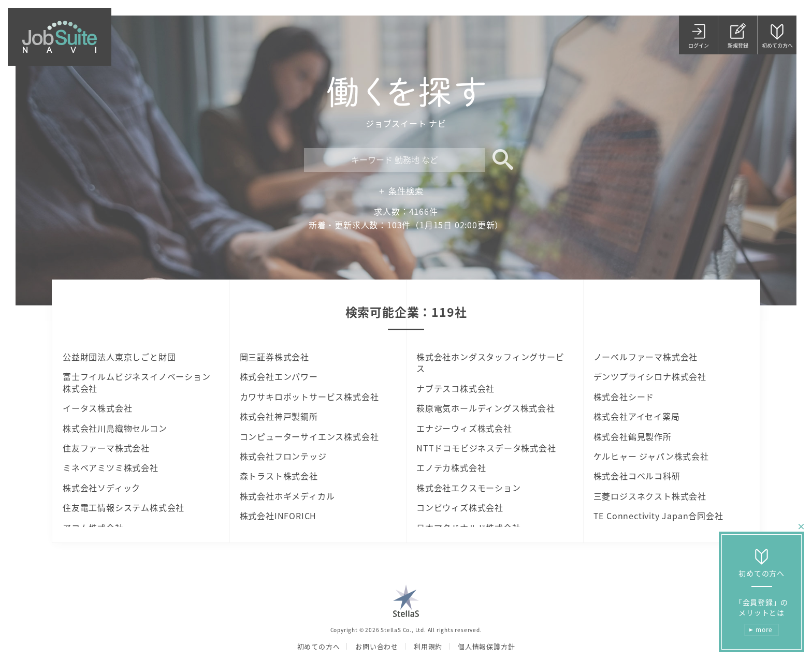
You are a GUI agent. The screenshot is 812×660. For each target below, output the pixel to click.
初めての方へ (319, 646)
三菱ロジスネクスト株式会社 (650, 496)
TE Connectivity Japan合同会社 (658, 516)
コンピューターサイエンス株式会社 (309, 436)
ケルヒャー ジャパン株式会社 (651, 456)
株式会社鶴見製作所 (633, 436)
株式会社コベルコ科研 (637, 476)
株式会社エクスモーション (469, 488)
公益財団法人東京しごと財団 (119, 357)
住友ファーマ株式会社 (106, 448)
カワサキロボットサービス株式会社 (309, 397)
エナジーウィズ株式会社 (464, 428)
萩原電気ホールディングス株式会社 (486, 408)
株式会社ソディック (102, 488)
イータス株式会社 (97, 408)
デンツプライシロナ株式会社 (650, 376)
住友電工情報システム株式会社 (124, 507)
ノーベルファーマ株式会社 (646, 357)
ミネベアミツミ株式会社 (111, 467)
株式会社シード (624, 397)
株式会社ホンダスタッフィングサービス (490, 363)
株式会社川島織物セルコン (115, 428)
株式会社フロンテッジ (283, 456)
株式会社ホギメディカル (287, 496)
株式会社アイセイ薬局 (637, 416)
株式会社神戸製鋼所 (279, 416)
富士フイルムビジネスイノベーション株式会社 (137, 382)
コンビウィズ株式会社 (460, 507)
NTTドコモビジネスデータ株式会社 (486, 448)
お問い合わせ (377, 646)
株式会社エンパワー (279, 376)
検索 (499, 160)
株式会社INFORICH (278, 516)
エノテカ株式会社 (451, 467)
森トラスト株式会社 (279, 476)
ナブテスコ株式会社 (455, 388)
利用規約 (428, 646)
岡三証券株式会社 (274, 357)
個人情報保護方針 (486, 646)
